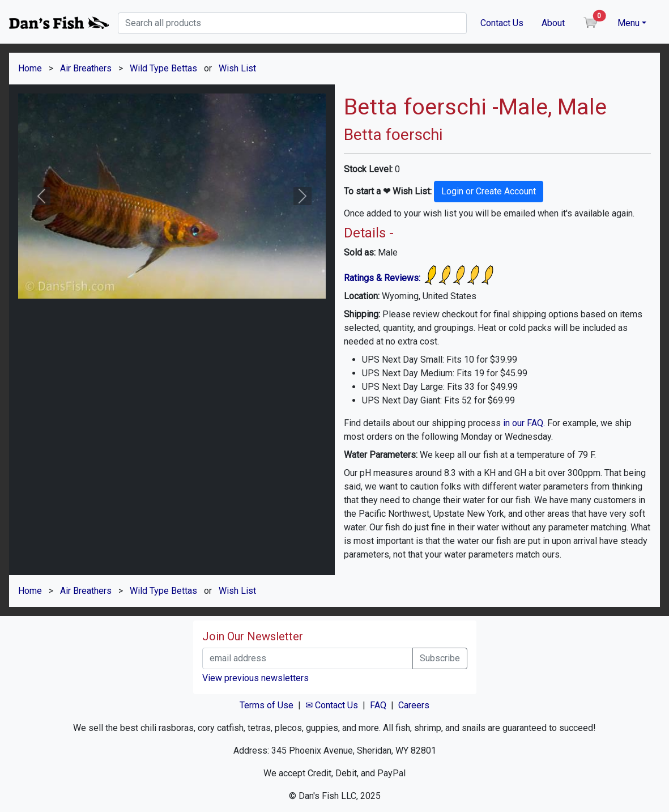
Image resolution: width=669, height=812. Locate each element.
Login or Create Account (489, 191)
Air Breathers (86, 68)
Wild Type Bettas (163, 68)
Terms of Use (267, 705)
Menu (628, 23)
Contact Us (502, 23)
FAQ (378, 705)
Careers (414, 705)
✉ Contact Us (332, 705)
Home (30, 68)
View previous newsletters (255, 678)
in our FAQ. (524, 423)
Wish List (237, 68)
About (553, 23)
